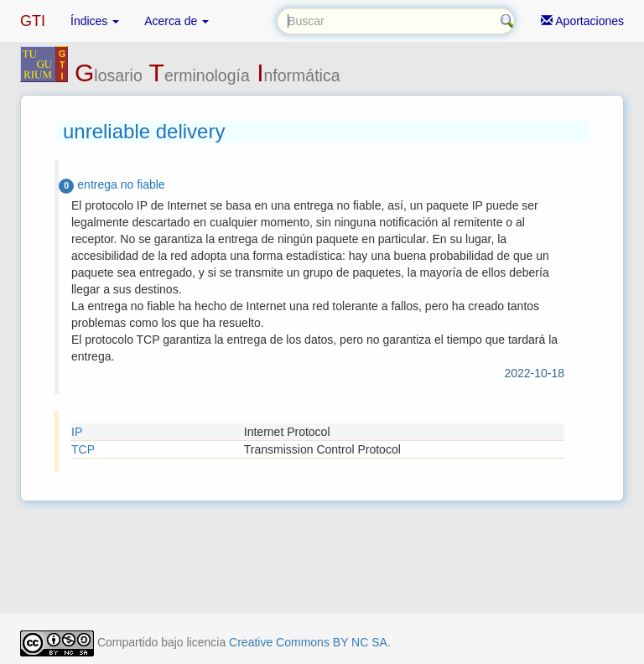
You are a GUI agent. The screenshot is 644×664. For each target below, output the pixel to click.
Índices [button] (95, 21)
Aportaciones (582, 21)
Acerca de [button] (177, 21)
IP (77, 432)
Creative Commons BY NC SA (308, 642)
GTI (33, 21)
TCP (83, 449)
